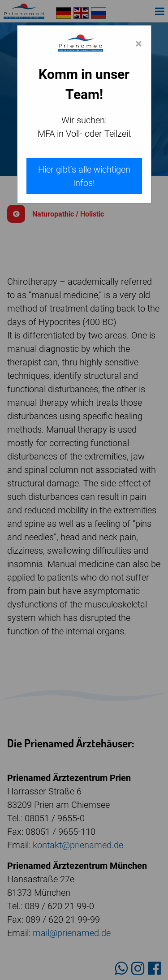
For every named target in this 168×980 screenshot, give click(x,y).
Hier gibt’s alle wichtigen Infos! (84, 176)
